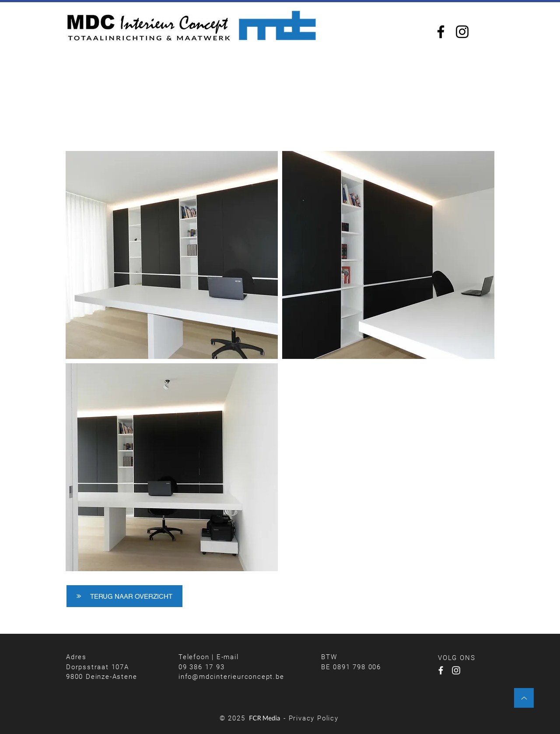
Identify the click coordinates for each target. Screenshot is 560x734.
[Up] (524, 698)
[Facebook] (441, 32)
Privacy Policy (314, 718)
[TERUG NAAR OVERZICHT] (124, 596)
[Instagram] (462, 32)
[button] (172, 255)
